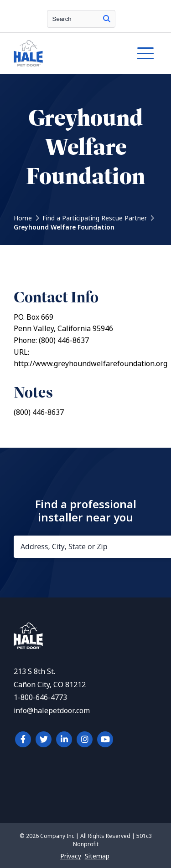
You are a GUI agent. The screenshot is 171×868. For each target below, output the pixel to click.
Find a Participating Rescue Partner (95, 218)
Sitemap (97, 856)
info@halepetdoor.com (52, 711)
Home (23, 218)
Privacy (71, 856)
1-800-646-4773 (40, 697)
